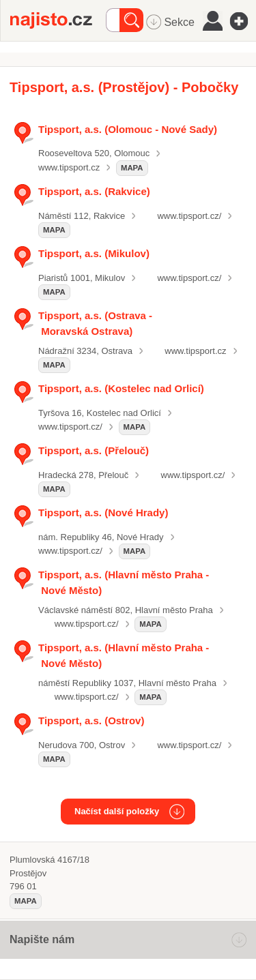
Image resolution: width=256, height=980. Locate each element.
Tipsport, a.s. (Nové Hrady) (103, 513)
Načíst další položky (117, 811)
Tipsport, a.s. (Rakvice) (94, 191)
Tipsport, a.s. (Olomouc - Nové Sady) (128, 129)
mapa (132, 168)
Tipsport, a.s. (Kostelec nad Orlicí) (121, 388)
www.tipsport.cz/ (189, 216)
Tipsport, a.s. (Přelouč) (94, 450)
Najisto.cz (58, 20)
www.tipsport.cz (69, 167)
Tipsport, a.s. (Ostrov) (91, 721)
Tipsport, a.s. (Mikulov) (94, 253)
